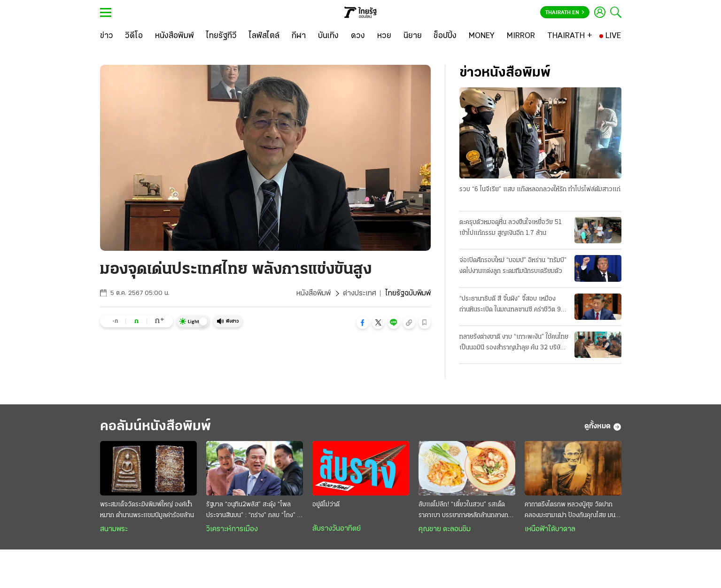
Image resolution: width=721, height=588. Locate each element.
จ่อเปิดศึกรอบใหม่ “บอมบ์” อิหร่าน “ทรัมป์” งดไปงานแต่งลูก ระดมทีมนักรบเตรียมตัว (513, 266)
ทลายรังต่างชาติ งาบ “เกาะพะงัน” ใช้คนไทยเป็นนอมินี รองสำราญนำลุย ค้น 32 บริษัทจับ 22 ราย (514, 343)
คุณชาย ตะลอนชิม (445, 529)
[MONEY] (482, 36)
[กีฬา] (298, 36)
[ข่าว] (107, 36)
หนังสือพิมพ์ (314, 294)
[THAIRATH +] (570, 36)
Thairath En (565, 13)
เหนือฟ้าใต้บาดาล (550, 529)
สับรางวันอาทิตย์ (337, 529)
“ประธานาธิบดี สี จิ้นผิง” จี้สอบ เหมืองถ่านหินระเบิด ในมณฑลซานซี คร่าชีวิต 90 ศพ (512, 305)
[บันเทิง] (328, 36)
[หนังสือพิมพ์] (174, 36)
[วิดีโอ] (134, 36)
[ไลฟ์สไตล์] (264, 36)
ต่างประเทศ (360, 294)
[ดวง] (358, 36)
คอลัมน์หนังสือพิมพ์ (155, 427)
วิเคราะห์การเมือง (232, 529)
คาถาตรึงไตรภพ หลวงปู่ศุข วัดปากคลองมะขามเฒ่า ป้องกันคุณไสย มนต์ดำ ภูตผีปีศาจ (572, 511)
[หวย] (384, 36)
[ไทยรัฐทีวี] (221, 36)
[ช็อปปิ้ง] (445, 36)
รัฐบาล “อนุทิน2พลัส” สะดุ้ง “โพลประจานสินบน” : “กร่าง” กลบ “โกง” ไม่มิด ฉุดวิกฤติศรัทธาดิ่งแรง (255, 511)
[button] (363, 323)
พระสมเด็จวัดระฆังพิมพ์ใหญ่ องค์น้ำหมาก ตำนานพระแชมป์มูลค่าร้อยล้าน (147, 510)
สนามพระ (114, 529)
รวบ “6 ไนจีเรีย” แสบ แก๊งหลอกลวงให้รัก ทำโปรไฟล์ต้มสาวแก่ (540, 190)
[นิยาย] (413, 36)
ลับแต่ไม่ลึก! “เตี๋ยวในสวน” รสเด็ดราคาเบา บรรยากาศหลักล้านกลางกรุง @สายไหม (467, 511)
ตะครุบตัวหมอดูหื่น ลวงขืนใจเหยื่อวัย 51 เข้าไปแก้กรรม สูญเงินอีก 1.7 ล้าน (511, 228)
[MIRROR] (521, 36)
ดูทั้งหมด (603, 427)
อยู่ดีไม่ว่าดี (326, 505)
